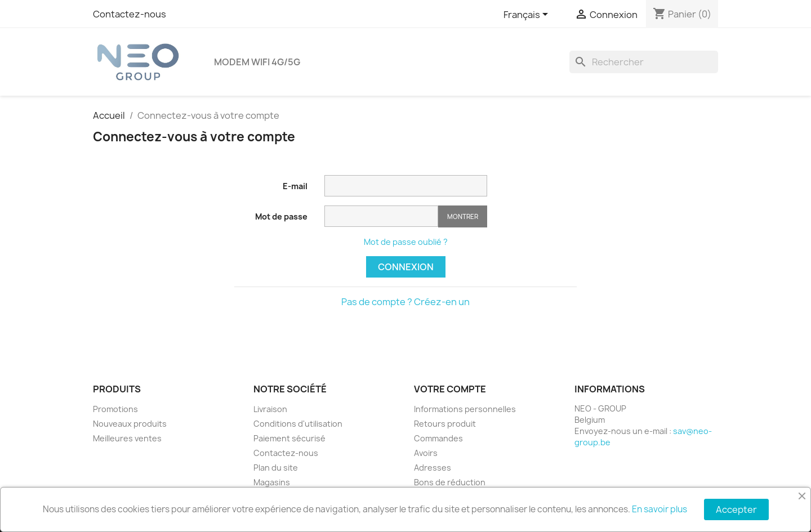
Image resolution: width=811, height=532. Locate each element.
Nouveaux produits (130, 424)
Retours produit (445, 424)
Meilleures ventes (127, 438)
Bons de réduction (450, 482)
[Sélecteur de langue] (528, 15)
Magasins (272, 482)
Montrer (463, 216)
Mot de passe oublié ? (406, 242)
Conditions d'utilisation (298, 424)
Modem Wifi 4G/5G (257, 62)
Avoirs (426, 453)
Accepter (736, 509)
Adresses (433, 468)
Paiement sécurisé (289, 438)
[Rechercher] (644, 62)
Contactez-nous (130, 14)
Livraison (270, 409)
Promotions (115, 409)
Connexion (406, 267)
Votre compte (450, 389)
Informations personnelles (465, 409)
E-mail (295, 186)
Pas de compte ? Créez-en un (405, 302)
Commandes (438, 438)
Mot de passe (281, 216)
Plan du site (276, 468)
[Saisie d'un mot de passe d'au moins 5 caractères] (381, 216)
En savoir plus (660, 509)
